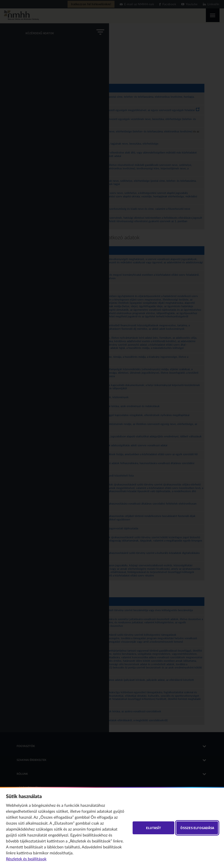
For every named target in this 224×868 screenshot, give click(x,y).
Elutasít (154, 828)
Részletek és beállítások (26, 859)
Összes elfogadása (197, 828)
